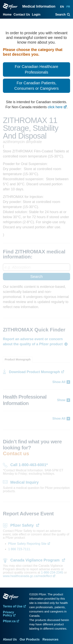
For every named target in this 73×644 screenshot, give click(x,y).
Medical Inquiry (25, 482)
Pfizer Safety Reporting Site (27, 544)
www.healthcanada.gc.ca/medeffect (27, 576)
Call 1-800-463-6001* (29, 465)
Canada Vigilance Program (36, 560)
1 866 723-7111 (19, 549)
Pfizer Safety (23, 525)
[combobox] (36, 272)
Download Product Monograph (34, 372)
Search (36, 277)
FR (68, 7)
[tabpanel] (36, 392)
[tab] (18, 359)
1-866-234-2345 (53, 572)
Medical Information (39, 6)
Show (61, 400)
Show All (59, 382)
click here (55, 107)
